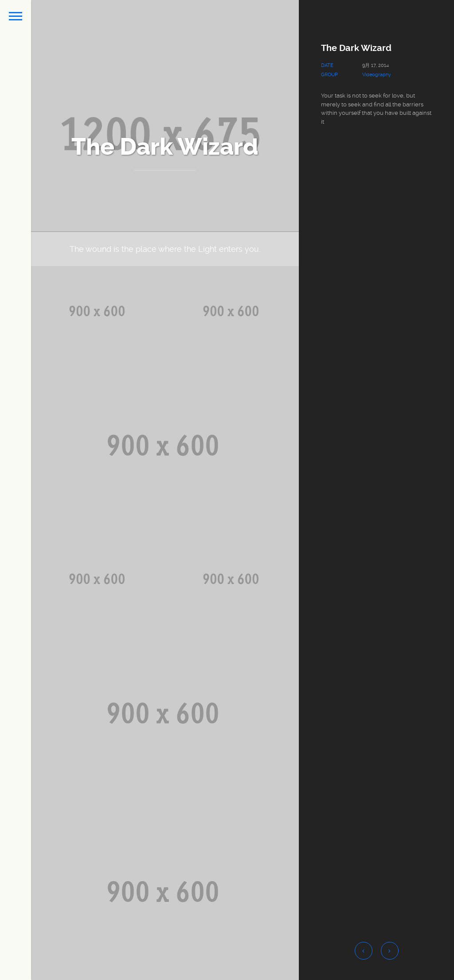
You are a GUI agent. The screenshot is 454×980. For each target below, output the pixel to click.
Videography (377, 75)
